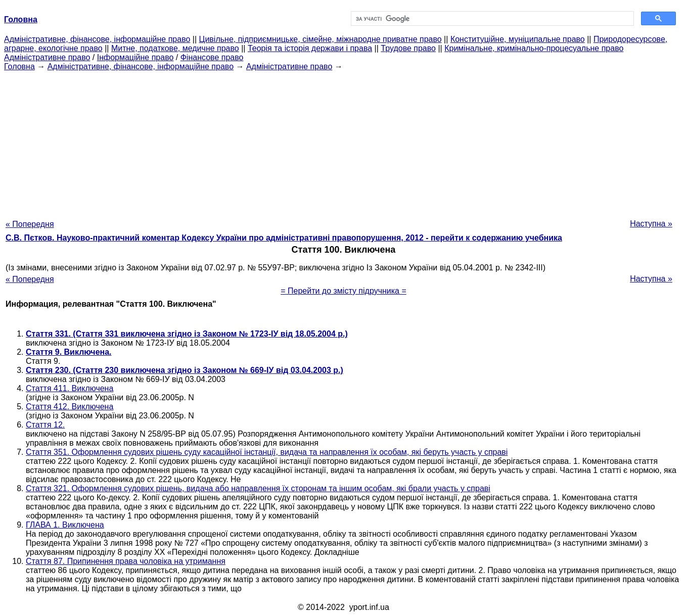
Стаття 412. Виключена (70, 407)
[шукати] (492, 19)
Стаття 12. (45, 425)
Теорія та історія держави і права (310, 48)
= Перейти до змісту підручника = (343, 291)
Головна (19, 66)
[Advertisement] (344, 142)
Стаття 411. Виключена (70, 388)
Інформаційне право (135, 57)
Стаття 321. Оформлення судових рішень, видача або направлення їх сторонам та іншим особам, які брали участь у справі (258, 488)
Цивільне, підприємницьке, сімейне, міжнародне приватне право (320, 39)
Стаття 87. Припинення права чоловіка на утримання (126, 561)
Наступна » (651, 224)
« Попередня (30, 224)
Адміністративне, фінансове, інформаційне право (97, 39)
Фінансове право (212, 57)
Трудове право (408, 48)
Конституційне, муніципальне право (518, 39)
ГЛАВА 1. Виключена (65, 525)
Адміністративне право (47, 57)
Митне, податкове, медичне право (175, 48)
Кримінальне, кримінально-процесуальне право (534, 48)
